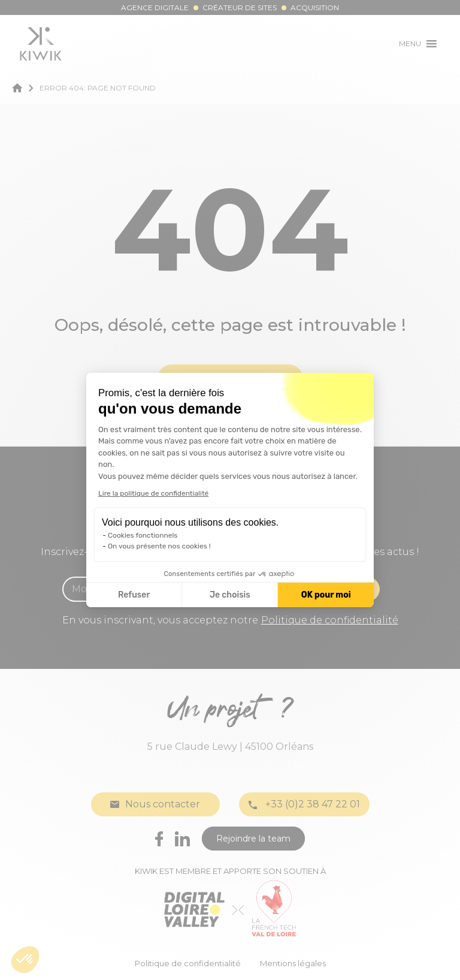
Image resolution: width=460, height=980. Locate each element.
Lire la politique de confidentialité (153, 493)
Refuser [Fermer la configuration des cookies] (134, 595)
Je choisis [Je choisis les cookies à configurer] (230, 595)
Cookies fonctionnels (143, 535)
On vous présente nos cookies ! (159, 546)
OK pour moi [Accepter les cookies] (326, 595)
